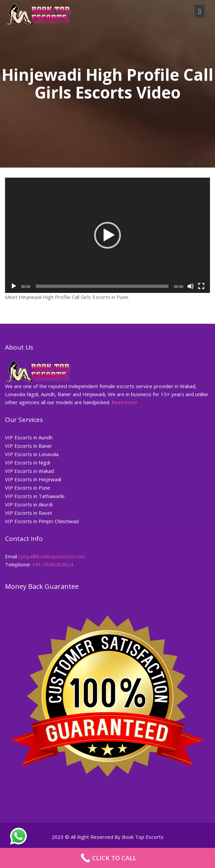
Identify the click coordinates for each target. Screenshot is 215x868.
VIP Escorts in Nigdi (29, 462)
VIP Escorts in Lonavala (33, 454)
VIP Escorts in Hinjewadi (34, 479)
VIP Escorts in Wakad (30, 471)
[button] (107, 235)
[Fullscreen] (201, 286)
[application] (107, 235)
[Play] (14, 286)
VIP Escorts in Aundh (30, 438)
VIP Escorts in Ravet (30, 512)
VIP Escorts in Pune (29, 487)
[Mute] (191, 286)
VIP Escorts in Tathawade (36, 496)
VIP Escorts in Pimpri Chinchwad (43, 520)
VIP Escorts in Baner (30, 446)
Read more (124, 402)
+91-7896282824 (54, 564)
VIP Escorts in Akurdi (30, 504)
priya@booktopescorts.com (53, 556)
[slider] (102, 286)
